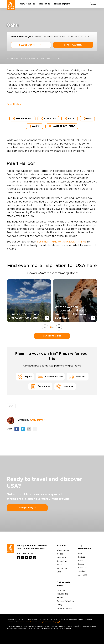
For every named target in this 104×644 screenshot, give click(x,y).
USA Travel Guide (52, 336)
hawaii (49, 58)
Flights (25, 377)
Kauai (70, 119)
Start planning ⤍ (27, 508)
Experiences (40, 386)
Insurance (65, 386)
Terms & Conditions (27, 622)
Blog (59, 572)
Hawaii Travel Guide (62, 126)
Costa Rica (83, 568)
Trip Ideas (44, 4)
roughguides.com (14, 58)
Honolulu (48, 119)
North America (31, 58)
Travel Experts (62, 4)
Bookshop (61, 558)
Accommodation (50, 377)
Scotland (82, 571)
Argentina (83, 575)
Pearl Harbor (14, 104)
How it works (27, 4)
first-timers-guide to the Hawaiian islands (61, 242)
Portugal (82, 557)
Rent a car (78, 377)
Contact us (62, 561)
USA (42, 58)
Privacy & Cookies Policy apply (49, 622)
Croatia (81, 561)
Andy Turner (37, 420)
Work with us (63, 568)
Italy (80, 553)
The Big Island (22, 119)
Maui (87, 119)
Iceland (81, 564)
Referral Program (64, 608)
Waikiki (34, 126)
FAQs (60, 565)
